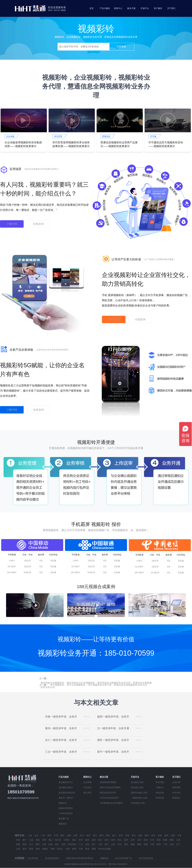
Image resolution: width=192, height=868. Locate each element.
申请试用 (160, 798)
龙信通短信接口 (66, 787)
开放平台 (145, 8)
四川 (107, 844)
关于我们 (171, 8)
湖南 (139, 844)
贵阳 (25, 844)
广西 (165, 844)
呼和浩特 (72, 844)
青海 (87, 849)
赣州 (147, 835)
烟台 (74, 840)
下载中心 (160, 787)
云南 (172, 844)
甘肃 (68, 849)
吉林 (38, 849)
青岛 (134, 835)
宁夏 (81, 849)
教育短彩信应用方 (108, 793)
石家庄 (67, 840)
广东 (81, 844)
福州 (166, 835)
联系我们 (176, 798)
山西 (18, 849)
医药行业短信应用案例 (110, 787)
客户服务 (158, 8)
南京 (153, 835)
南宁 (25, 840)
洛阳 (159, 840)
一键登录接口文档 (139, 798)
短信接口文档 (137, 782)
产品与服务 (105, 8)
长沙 (82, 835)
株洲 (165, 840)
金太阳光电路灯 (52, 858)
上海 (30, 835)
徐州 (113, 840)
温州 (94, 840)
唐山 (120, 840)
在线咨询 (38, 224)
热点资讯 (87, 793)
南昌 (140, 835)
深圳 (49, 835)
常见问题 (160, 782)
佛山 (51, 840)
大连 (31, 840)
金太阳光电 (33, 858)
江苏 (100, 844)
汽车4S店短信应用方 (109, 798)
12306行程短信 (66, 813)
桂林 (51, 844)
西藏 (94, 849)
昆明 (127, 835)
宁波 (179, 835)
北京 (36, 835)
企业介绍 (176, 782)
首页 (92, 8)
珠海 (146, 840)
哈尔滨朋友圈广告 (124, 858)
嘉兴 (107, 840)
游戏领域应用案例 (108, 782)
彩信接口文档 (137, 787)
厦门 (114, 835)
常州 (81, 840)
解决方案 (131, 8)
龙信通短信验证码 (67, 793)
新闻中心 (118, 8)
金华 (133, 840)
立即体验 (121, 47)
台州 (139, 840)
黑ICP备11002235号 (118, 864)
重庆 (62, 835)
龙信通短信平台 (66, 782)
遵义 (57, 844)
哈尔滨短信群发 (146, 858)
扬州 (126, 840)
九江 (31, 844)
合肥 (75, 835)
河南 (87, 844)
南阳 (172, 840)
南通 (18, 844)
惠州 (38, 844)
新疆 (74, 849)
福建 (133, 844)
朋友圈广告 (64, 819)
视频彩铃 (63, 824)
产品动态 (87, 787)
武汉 (95, 835)
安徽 (146, 844)
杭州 (88, 835)
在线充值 (160, 793)
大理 (44, 844)
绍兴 (100, 840)
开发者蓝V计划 (138, 803)
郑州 (101, 835)
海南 (53, 849)
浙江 (94, 844)
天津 (56, 835)
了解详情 (12, 224)
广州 (43, 835)
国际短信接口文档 (139, 793)
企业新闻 (87, 782)
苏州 (121, 835)
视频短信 (63, 803)
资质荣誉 (176, 787)
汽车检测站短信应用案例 (111, 803)
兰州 (152, 840)
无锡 (38, 840)
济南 (44, 840)
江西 (152, 844)
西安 (108, 835)
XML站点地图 (104, 849)
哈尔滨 (58, 840)
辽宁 (178, 844)
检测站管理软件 (66, 808)
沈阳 (173, 835)
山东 (113, 844)
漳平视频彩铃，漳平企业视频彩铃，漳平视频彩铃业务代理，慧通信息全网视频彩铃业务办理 (99, 685)
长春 (18, 840)
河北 (120, 844)
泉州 (87, 840)
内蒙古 (45, 849)
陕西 (159, 844)
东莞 (160, 835)
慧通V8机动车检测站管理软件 (80, 858)
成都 (69, 835)
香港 (31, 849)
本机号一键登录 (66, 798)
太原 (178, 840)
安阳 (64, 844)
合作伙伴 (176, 793)
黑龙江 (60, 849)
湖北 (126, 844)
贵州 (25, 849)
